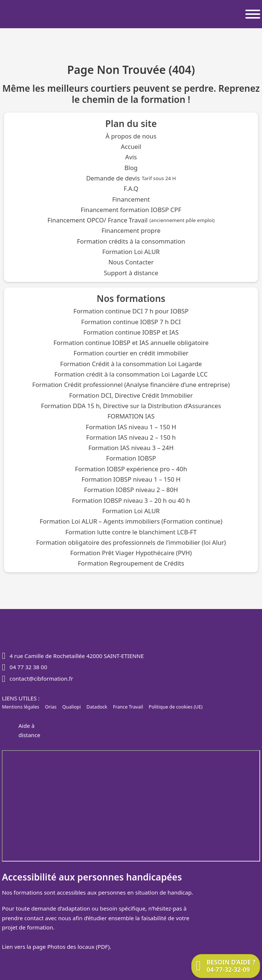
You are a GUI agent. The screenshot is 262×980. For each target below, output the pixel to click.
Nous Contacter (131, 262)
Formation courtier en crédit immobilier (131, 353)
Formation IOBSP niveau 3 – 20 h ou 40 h (131, 501)
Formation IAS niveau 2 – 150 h (131, 438)
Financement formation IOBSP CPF (131, 210)
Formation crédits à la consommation (131, 242)
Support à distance (131, 273)
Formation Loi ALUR (131, 252)
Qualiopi (72, 707)
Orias (51, 707)
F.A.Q (131, 189)
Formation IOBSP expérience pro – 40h (131, 469)
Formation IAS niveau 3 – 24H (131, 448)
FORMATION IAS (131, 416)
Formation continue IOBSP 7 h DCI (131, 322)
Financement (131, 200)
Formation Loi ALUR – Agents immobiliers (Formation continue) (131, 522)
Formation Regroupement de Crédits (131, 564)
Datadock (97, 707)
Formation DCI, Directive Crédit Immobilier (131, 396)
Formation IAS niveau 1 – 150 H (131, 427)
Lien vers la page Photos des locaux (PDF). (57, 947)
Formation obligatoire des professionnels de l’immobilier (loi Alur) (131, 543)
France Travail (128, 707)
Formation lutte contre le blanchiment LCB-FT (131, 532)
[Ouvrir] (253, 14)
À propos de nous (131, 136)
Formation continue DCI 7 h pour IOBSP (131, 311)
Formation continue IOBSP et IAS (131, 333)
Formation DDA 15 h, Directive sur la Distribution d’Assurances (131, 406)
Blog (131, 168)
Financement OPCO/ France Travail (131, 220)
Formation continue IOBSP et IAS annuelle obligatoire (131, 343)
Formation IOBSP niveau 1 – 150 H (131, 480)
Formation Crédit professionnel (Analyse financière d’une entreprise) (131, 385)
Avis (131, 157)
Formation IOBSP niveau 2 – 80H (131, 490)
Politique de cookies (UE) (175, 707)
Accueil (131, 147)
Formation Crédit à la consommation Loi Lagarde (131, 364)
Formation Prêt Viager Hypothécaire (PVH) (131, 553)
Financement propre (131, 231)
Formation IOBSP (131, 458)
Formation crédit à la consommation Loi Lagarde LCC (131, 375)
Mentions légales (21, 707)
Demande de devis (131, 178)
